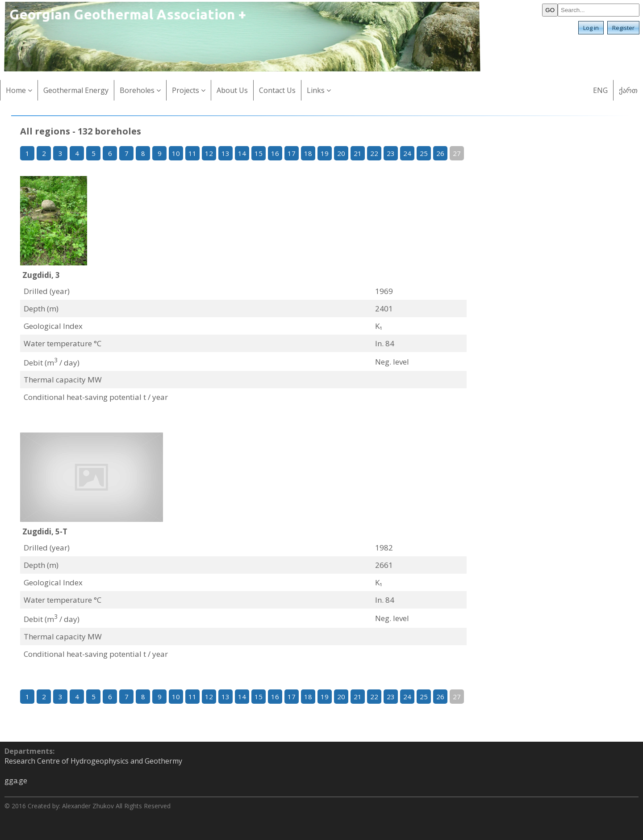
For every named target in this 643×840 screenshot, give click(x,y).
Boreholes (140, 90)
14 (242, 153)
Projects (189, 90)
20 (341, 153)
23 (391, 153)
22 (374, 153)
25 (424, 153)
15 (259, 153)
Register (623, 28)
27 (457, 153)
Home (19, 90)
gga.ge (16, 781)
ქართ (628, 90)
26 (440, 153)
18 (308, 153)
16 (275, 153)
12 (209, 153)
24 (407, 153)
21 (358, 153)
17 (292, 153)
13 (225, 153)
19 (325, 153)
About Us (232, 90)
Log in (591, 28)
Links (319, 90)
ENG (600, 90)
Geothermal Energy (76, 90)
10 (176, 153)
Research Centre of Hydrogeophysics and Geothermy (93, 761)
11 (192, 153)
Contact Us (277, 90)
